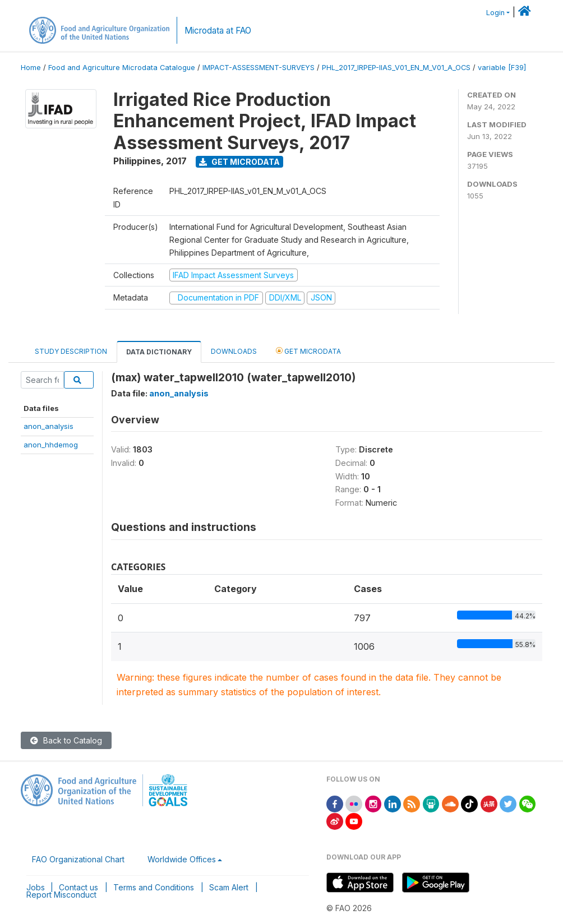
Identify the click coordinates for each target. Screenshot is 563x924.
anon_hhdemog (51, 445)
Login (495, 13)
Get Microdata (239, 162)
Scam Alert (229, 887)
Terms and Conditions (154, 887)
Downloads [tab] (234, 351)
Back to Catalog (66, 740)
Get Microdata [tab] (308, 351)
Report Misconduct (61, 895)
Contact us (79, 887)
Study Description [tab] (71, 351)
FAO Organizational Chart (78, 859)
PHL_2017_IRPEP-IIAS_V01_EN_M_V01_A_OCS (396, 68)
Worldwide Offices (182, 859)
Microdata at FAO (218, 31)
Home (31, 68)
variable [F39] (502, 68)
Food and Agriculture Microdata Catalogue (122, 68)
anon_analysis (49, 426)
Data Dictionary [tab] (159, 352)
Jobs (36, 887)
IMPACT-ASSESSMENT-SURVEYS (259, 68)
